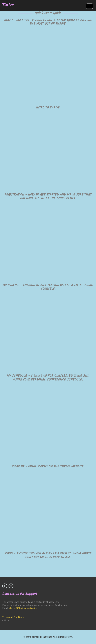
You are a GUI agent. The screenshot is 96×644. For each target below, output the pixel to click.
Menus (90, 6)
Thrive (8, 5)
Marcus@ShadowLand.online (23, 608)
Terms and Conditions (13, 617)
